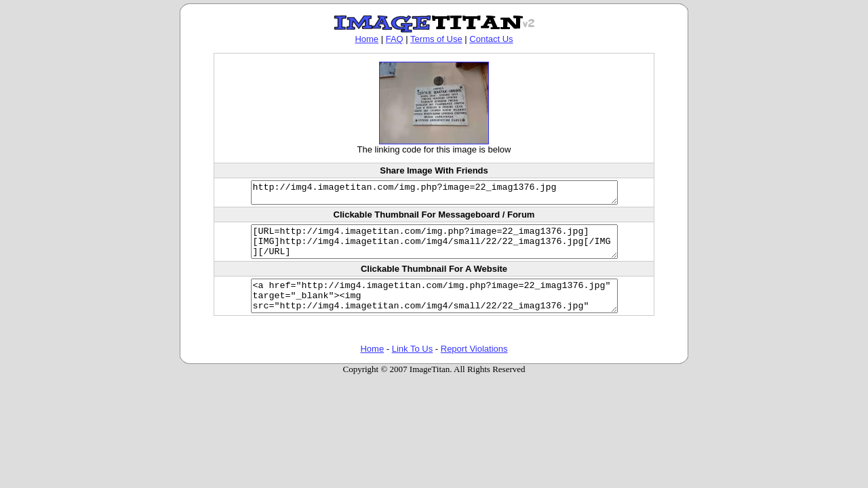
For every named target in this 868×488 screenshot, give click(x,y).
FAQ (395, 39)
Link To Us (412, 365)
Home (367, 39)
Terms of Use (436, 39)
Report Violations (474, 365)
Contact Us (491, 39)
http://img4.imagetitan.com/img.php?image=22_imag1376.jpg (434, 195)
